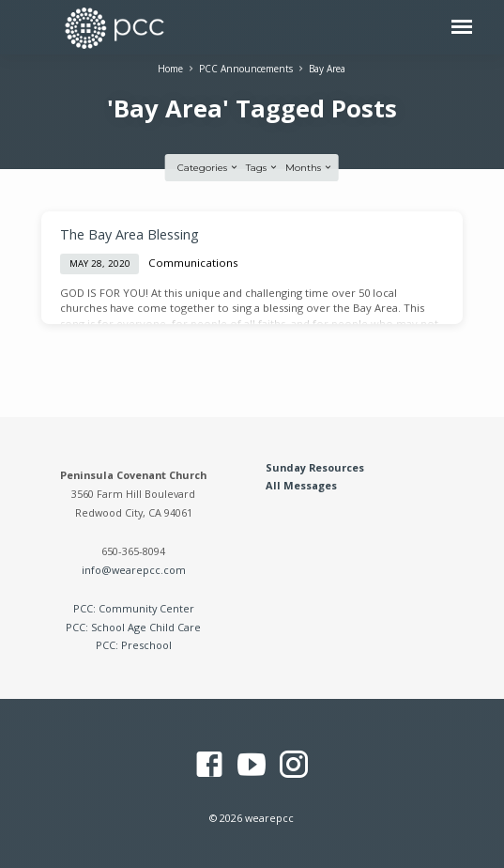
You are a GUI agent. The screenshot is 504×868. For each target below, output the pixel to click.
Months (309, 168)
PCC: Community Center (134, 608)
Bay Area (327, 69)
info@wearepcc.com (134, 570)
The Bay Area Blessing (130, 234)
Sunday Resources (315, 467)
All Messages (301, 485)
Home (170, 69)
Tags (262, 168)
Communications (193, 263)
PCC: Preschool (134, 645)
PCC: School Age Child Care (133, 627)
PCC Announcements (246, 69)
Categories (208, 168)
